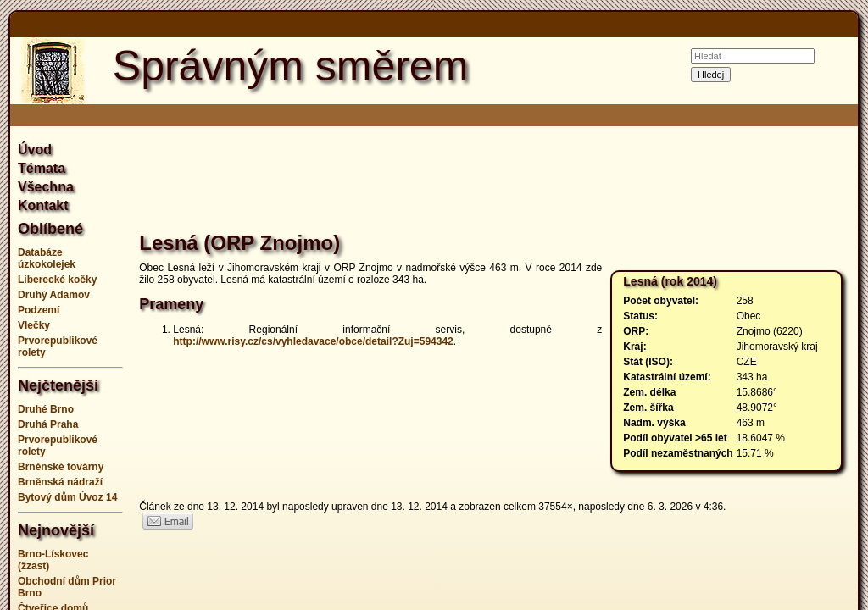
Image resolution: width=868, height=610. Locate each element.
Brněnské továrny (61, 467)
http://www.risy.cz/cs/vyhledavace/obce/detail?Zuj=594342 (313, 341)
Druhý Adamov (54, 295)
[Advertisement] (495, 181)
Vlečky (34, 325)
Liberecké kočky (57, 280)
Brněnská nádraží (60, 482)
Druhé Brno (46, 409)
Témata (42, 168)
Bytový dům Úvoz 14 (67, 497)
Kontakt (43, 205)
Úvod (35, 150)
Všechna (46, 187)
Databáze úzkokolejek (47, 258)
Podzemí (39, 310)
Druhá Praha (48, 424)
